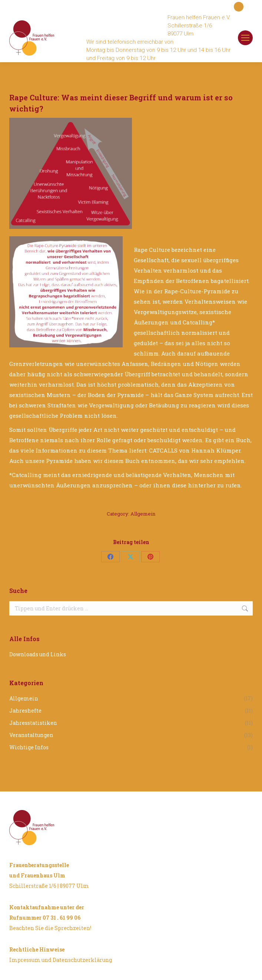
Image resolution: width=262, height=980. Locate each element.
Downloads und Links (38, 654)
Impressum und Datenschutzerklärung (61, 960)
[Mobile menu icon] (245, 38)
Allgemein (143, 514)
